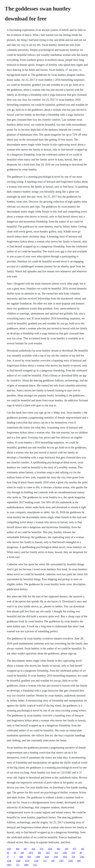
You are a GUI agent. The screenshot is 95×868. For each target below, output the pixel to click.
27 (8, 857)
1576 (27, 861)
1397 (61, 861)
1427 (48, 853)
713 (18, 865)
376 (74, 857)
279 (42, 849)
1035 (50, 849)
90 (81, 853)
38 (15, 853)
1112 (35, 865)
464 (18, 849)
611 (56, 853)
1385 (65, 853)
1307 (9, 849)
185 (83, 849)
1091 (9, 865)
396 (39, 853)
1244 (70, 861)
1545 (56, 857)
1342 (82, 857)
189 (22, 853)
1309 (38, 857)
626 (34, 849)
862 (59, 849)
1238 (9, 861)
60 (8, 853)
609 (79, 861)
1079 (31, 853)
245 (67, 849)
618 (73, 853)
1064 (26, 865)
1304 (18, 861)
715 (45, 861)
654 (29, 857)
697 (26, 849)
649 (21, 857)
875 (75, 849)
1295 (36, 861)
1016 (47, 857)
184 (53, 861)
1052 (65, 857)
